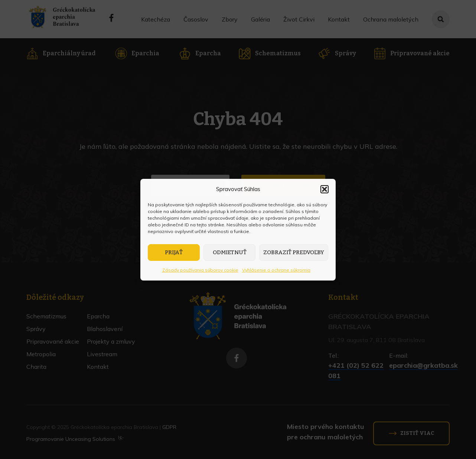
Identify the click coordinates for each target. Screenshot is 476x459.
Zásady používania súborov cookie (200, 270)
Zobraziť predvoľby (294, 252)
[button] (325, 189)
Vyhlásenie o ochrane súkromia (276, 270)
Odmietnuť (230, 252)
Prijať (174, 252)
